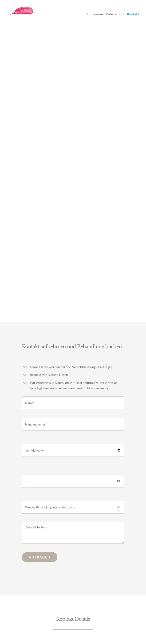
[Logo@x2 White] (46, 6)
